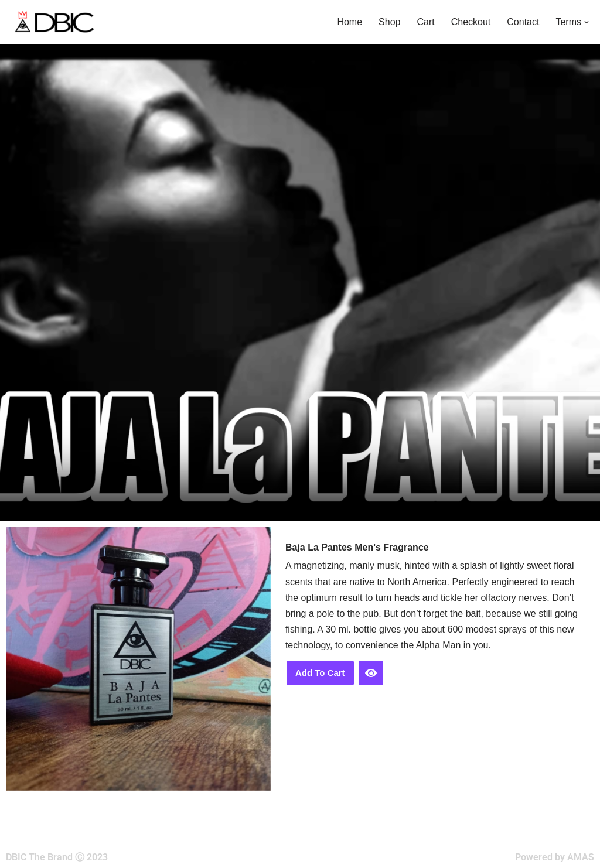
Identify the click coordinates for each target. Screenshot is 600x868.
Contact (523, 22)
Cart (425, 22)
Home (350, 22)
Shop (389, 22)
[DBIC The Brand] (53, 22)
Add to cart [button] (320, 673)
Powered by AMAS (555, 857)
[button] (587, 22)
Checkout (471, 22)
